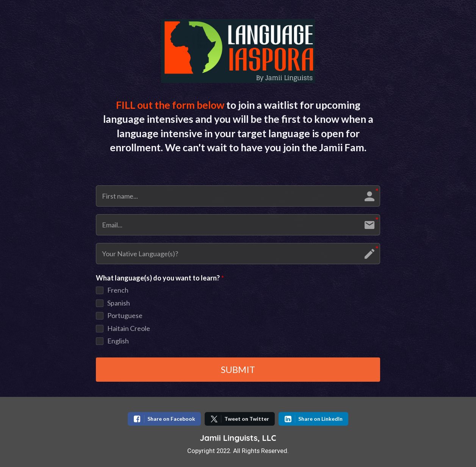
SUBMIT (238, 369)
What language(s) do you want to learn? (160, 278)
